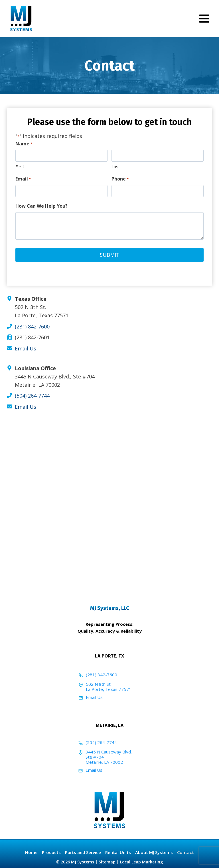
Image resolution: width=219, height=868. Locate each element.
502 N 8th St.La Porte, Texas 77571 (109, 686)
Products (51, 852)
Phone (120, 179)
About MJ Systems (154, 852)
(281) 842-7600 (32, 326)
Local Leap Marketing (141, 862)
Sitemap (107, 862)
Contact (185, 852)
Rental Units (118, 852)
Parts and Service (83, 852)
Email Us (94, 697)
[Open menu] (204, 18)
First (20, 167)
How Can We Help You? (41, 206)
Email (23, 179)
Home (31, 852)
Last (116, 167)
